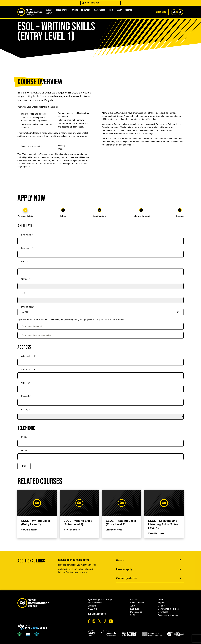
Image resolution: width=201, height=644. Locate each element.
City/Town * (26, 383)
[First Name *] (100, 241)
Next (24, 466)
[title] (100, 297)
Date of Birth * (28, 307)
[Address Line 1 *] (100, 362)
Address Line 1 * (29, 356)
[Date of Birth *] (100, 312)
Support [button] (129, 10)
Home (24, 451)
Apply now (161, 12)
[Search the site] (100, 3)
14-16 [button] (111, 10)
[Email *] (100, 272)
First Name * (27, 235)
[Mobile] (100, 443)
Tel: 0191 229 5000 (97, 614)
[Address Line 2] (100, 376)
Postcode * (26, 396)
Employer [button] (135, 609)
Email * (25, 262)
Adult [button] (133, 606)
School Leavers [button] (62, 10)
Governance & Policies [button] (168, 609)
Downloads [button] (163, 612)
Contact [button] (49, 14)
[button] (92, 633)
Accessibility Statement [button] (169, 615)
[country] (100, 413)
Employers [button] (86, 10)
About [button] (119, 10)
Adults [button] (75, 10)
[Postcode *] (100, 402)
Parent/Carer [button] (99, 10)
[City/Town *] (100, 389)
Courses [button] (134, 600)
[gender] (100, 283)
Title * (24, 293)
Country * (26, 410)
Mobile (24, 437)
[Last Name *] (100, 254)
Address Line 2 (28, 370)
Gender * (25, 279)
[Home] (100, 457)
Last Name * (27, 248)
